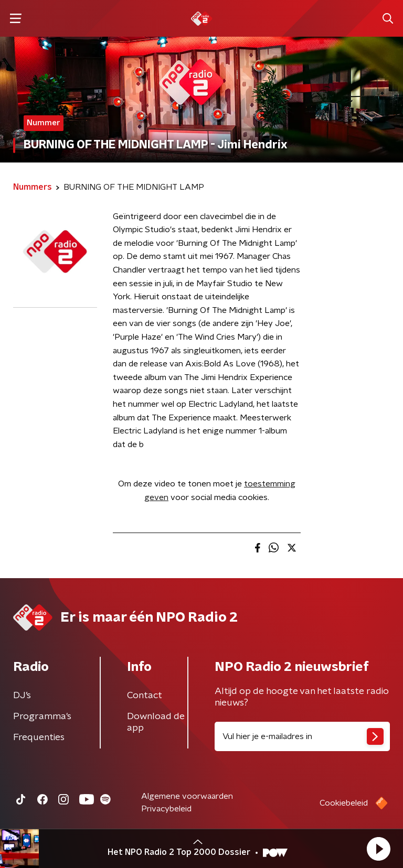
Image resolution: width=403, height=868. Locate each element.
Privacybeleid (166, 809)
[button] (378, 849)
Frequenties (39, 737)
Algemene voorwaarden (187, 796)
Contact (145, 696)
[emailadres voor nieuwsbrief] (302, 736)
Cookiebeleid (344, 803)
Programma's (42, 717)
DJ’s (22, 696)
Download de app (156, 722)
